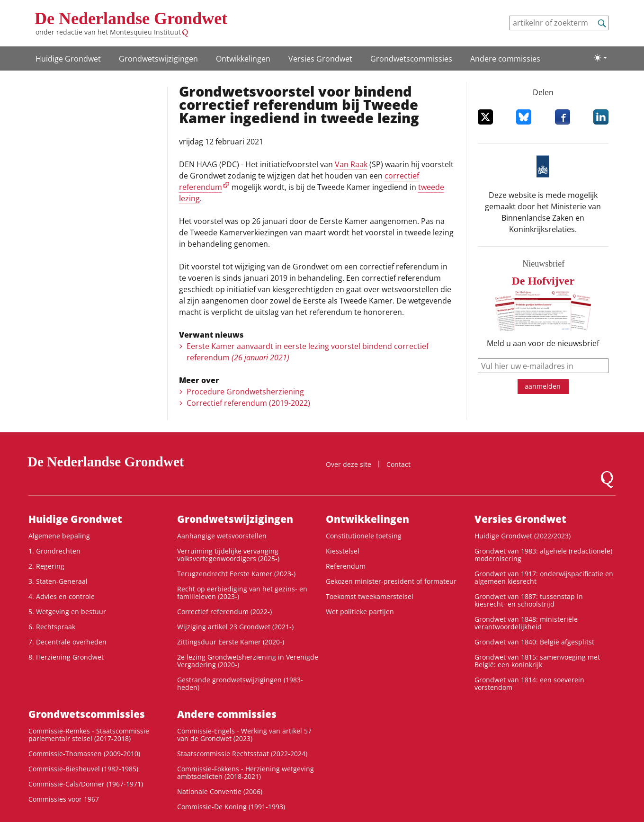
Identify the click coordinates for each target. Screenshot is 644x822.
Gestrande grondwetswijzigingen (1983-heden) (240, 684)
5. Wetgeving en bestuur (67, 612)
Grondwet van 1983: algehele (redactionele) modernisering (543, 555)
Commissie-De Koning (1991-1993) (231, 807)
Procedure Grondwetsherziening (245, 392)
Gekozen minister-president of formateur (391, 581)
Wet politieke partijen (360, 612)
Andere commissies (505, 59)
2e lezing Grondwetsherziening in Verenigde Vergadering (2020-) (248, 661)
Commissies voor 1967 (64, 799)
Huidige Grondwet (68, 59)
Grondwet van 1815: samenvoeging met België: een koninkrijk (537, 661)
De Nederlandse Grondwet (131, 18)
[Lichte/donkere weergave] (600, 58)
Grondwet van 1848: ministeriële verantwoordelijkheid (526, 623)
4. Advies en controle (62, 596)
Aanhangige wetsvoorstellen (222, 536)
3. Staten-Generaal (58, 581)
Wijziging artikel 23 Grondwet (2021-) (235, 627)
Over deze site (349, 464)
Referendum (346, 566)
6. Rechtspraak (52, 627)
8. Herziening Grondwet (66, 657)
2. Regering (46, 566)
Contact (398, 464)
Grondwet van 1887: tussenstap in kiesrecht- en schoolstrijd (529, 600)
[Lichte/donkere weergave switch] (600, 58)
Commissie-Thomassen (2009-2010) (84, 754)
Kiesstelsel (343, 551)
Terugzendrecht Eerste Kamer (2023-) (236, 574)
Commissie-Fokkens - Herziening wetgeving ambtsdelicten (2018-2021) (246, 773)
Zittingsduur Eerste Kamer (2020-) (231, 642)
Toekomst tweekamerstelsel (370, 596)
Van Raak (351, 164)
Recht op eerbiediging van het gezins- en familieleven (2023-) (242, 593)
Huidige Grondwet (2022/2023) (523, 536)
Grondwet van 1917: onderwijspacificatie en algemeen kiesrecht (544, 577)
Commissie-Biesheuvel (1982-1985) (83, 769)
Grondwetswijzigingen (158, 59)
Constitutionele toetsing (364, 536)
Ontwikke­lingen (243, 59)
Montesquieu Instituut (145, 32)
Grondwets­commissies (411, 59)
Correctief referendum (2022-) (224, 612)
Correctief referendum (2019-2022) (248, 403)
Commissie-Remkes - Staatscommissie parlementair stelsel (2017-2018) (89, 735)
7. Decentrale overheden (67, 642)
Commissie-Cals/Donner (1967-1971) (86, 784)
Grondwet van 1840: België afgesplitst (534, 642)
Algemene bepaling (59, 536)
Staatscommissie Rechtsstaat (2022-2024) (242, 754)
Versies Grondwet (320, 59)
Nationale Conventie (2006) (220, 791)
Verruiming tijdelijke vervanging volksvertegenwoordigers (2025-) (228, 555)
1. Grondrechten (54, 551)
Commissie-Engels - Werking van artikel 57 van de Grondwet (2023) (244, 735)
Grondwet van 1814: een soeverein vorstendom (529, 684)
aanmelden (543, 386)
